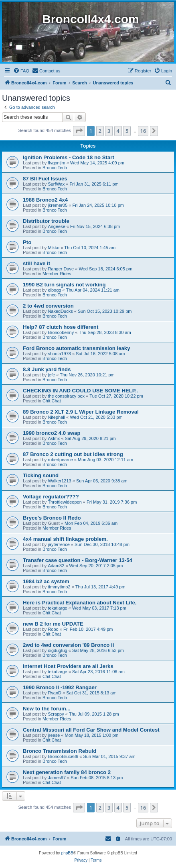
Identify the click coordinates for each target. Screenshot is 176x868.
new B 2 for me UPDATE (53, 624)
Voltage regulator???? (51, 497)
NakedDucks (60, 311)
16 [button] (143, 131)
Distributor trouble (46, 221)
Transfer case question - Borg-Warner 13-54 (78, 560)
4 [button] (118, 131)
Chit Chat (52, 401)
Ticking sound (41, 475)
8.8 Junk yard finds (47, 369)
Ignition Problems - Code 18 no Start (69, 157)
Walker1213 (59, 481)
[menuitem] (21, 71)
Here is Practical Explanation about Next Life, (80, 603)
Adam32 (56, 566)
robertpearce (60, 460)
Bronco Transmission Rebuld (60, 751)
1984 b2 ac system (46, 581)
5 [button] (127, 131)
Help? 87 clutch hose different (61, 327)
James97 (57, 778)
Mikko (54, 248)
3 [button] (109, 131)
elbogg (54, 290)
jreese (54, 735)
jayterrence (59, 544)
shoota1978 (59, 354)
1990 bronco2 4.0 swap (52, 433)
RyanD (55, 693)
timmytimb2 (59, 587)
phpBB (67, 853)
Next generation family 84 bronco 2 (67, 772)
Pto (27, 242)
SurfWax (56, 184)
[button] (79, 131)
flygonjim (56, 163)
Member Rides (57, 274)
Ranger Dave (61, 269)
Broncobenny (61, 332)
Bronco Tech (55, 168)
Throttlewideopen (65, 502)
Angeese (56, 226)
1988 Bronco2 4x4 (45, 200)
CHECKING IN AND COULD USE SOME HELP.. (80, 391)
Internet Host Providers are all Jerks (68, 666)
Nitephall (56, 417)
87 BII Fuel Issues (45, 179)
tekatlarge (57, 608)
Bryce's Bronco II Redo (52, 518)
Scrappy (56, 714)
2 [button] (100, 131)
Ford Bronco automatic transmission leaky (76, 348)
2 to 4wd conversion (48, 306)
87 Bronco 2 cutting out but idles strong (73, 454)
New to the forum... (47, 709)
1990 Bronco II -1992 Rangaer (60, 687)
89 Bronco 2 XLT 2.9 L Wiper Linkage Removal (81, 412)
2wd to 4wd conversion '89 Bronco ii (68, 645)
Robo (53, 629)
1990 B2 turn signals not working (64, 285)
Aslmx (54, 438)
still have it (36, 263)
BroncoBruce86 (63, 756)
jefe (51, 375)
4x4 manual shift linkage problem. (65, 539)
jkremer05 (58, 205)
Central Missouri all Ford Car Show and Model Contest (91, 730)
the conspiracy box (66, 396)
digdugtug (57, 650)
